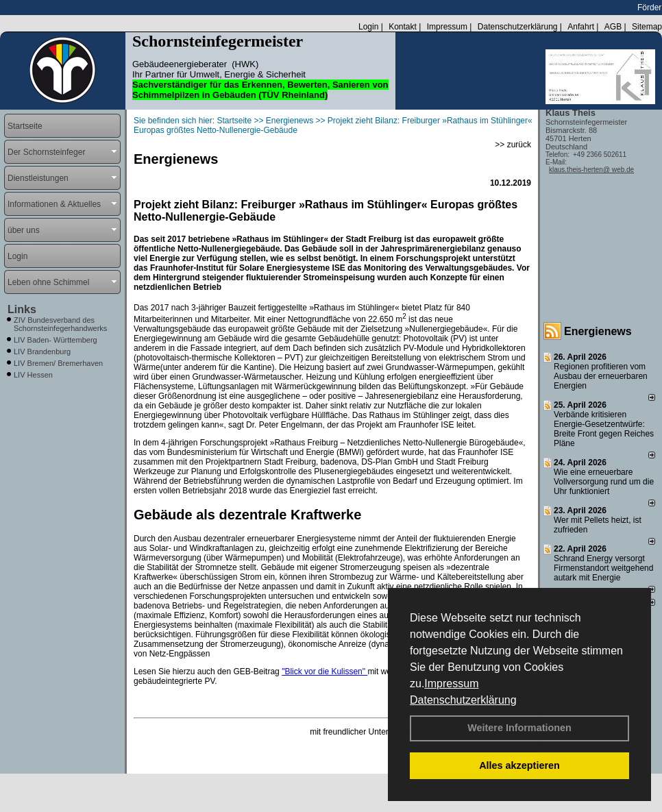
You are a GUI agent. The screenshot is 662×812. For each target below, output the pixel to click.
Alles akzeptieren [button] (519, 765)
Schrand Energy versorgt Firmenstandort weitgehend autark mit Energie (603, 568)
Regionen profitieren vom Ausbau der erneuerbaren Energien (601, 376)
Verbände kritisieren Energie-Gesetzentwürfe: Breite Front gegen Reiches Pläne (604, 429)
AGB (613, 27)
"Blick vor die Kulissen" (324, 672)
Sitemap (647, 27)
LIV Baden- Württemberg (56, 340)
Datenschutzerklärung (463, 700)
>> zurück (513, 145)
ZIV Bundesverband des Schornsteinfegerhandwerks (60, 324)
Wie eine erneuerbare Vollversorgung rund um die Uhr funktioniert (604, 482)
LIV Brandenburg (42, 352)
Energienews (598, 331)
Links (22, 309)
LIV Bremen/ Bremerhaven (58, 363)
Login (368, 27)
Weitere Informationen (519, 728)
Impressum (451, 684)
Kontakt (403, 27)
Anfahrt (581, 27)
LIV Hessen (33, 375)
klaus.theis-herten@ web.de (591, 170)
